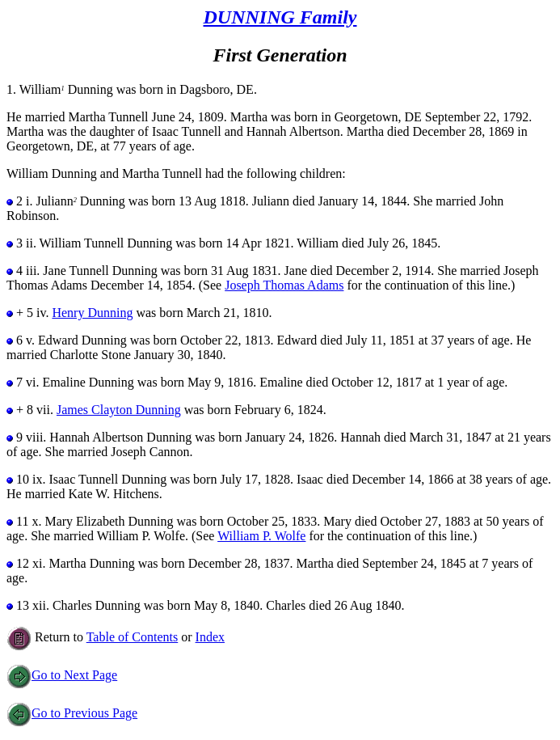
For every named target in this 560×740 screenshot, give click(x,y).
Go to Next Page (62, 675)
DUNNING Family (280, 17)
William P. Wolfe (261, 536)
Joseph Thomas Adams (284, 285)
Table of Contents (133, 637)
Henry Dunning (92, 313)
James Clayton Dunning (119, 410)
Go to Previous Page (72, 713)
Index (210, 637)
